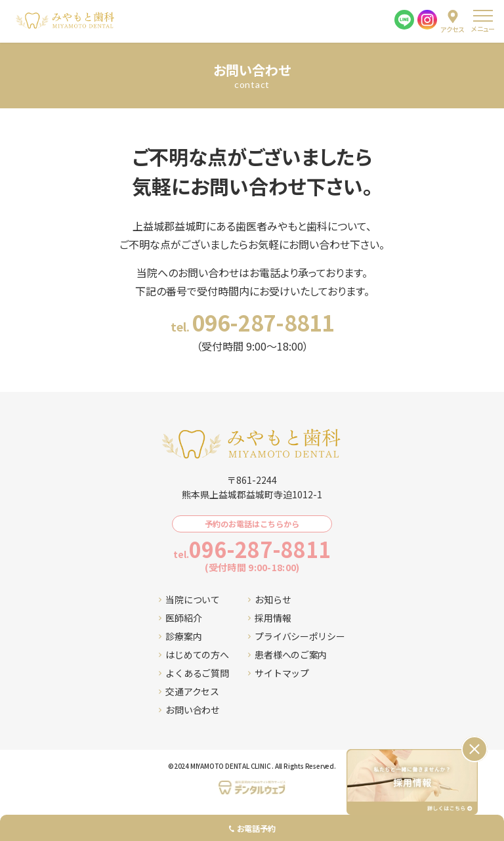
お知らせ (269, 599)
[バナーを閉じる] (474, 749)
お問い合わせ (189, 710)
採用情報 (269, 618)
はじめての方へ (194, 655)
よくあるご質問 (194, 673)
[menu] (483, 21)
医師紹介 (180, 618)
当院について (189, 599)
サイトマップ (278, 673)
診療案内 (180, 636)
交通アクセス (189, 691)
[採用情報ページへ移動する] (412, 782)
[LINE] (404, 20)
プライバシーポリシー (296, 636)
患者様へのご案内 (287, 655)
